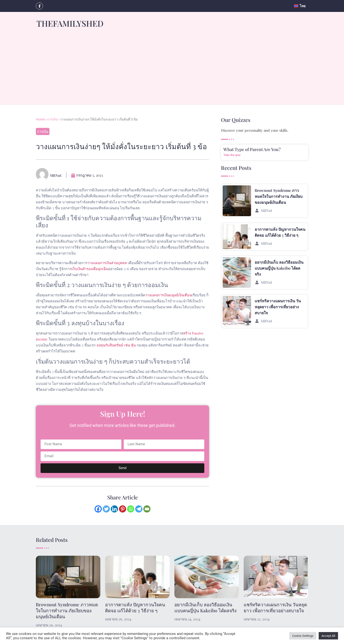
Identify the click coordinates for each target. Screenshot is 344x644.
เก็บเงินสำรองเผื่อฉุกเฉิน (90, 269)
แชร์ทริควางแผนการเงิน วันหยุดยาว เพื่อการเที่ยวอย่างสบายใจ (278, 307)
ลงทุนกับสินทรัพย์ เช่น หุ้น (116, 345)
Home (40, 119)
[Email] (147, 509)
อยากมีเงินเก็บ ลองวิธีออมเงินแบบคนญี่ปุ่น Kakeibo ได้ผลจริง (279, 268)
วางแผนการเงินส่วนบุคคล (107, 263)
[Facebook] (98, 509)
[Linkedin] (114, 509)
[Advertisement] (172, 72)
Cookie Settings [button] (303, 636)
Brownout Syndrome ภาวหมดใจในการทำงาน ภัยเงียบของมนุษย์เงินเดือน (279, 196)
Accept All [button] (328, 636)
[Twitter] (106, 509)
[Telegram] (139, 509)
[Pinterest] (123, 509)
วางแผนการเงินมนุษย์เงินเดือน (168, 295)
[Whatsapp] (131, 509)
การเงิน (52, 119)
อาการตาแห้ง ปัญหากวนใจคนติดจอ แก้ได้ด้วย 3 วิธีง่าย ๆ (135, 607)
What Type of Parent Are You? (252, 149)
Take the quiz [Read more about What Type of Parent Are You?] (232, 155)
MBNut (266, 210)
